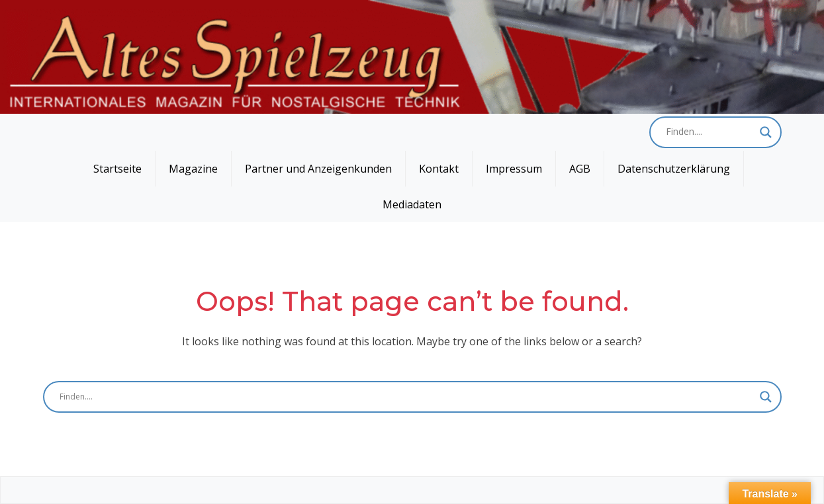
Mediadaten (412, 204)
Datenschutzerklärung (674, 169)
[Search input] (710, 132)
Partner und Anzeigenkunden (318, 169)
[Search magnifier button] (766, 132)
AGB (580, 169)
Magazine (193, 169)
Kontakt (439, 169)
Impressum (514, 169)
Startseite (117, 169)
